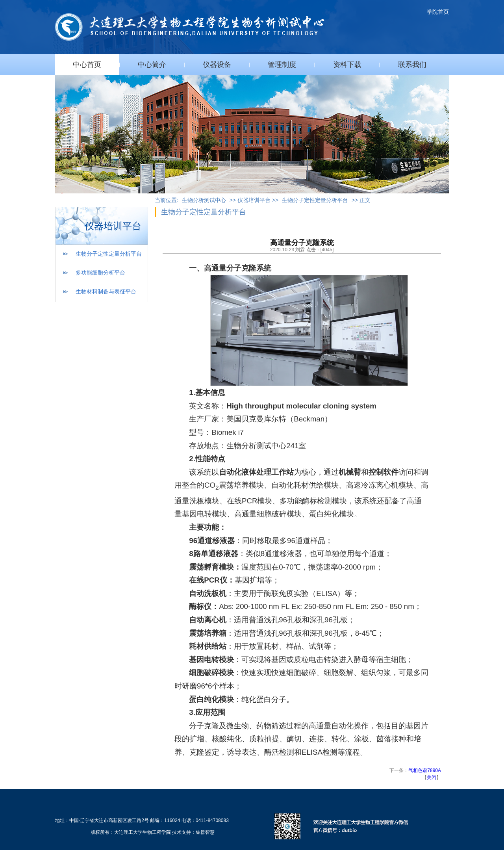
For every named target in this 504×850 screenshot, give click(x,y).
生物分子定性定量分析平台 (109, 254)
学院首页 (438, 12)
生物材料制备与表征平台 (106, 291)
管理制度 (282, 65)
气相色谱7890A (425, 770)
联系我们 (412, 65)
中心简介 (152, 65)
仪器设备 (217, 65)
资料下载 (347, 65)
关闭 (432, 778)
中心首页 (87, 65)
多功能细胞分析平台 (100, 273)
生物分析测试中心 (204, 200)
